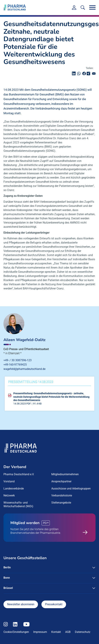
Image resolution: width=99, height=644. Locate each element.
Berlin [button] (7, 567)
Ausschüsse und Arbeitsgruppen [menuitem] (71, 489)
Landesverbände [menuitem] (14, 489)
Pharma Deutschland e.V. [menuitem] (19, 474)
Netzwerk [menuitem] (9, 495)
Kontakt (56, 632)
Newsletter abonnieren (21, 604)
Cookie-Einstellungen (16, 632)
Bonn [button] (7, 578)
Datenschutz (83, 632)
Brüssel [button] (8, 588)
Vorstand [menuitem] (9, 481)
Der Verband (15, 467)
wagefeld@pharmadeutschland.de (24, 369)
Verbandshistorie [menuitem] (62, 495)
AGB (68, 632)
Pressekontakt (54, 604)
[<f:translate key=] (83, 8)
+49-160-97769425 (15, 365)
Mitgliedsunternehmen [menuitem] (65, 474)
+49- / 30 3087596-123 (18, 360)
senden (95, 73)
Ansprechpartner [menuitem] (61, 481)
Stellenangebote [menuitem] (61, 503)
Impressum (40, 632)
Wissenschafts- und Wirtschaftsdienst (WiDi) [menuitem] (18, 504)
